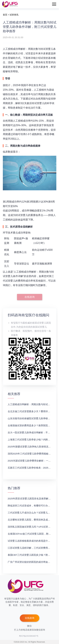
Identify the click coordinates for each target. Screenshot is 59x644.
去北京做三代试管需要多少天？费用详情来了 (31, 411)
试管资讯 (14, 15)
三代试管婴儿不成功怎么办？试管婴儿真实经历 (32, 513)
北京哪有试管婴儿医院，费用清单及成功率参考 (32, 520)
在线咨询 (30, 297)
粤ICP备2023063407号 (29, 636)
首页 (5, 15)
